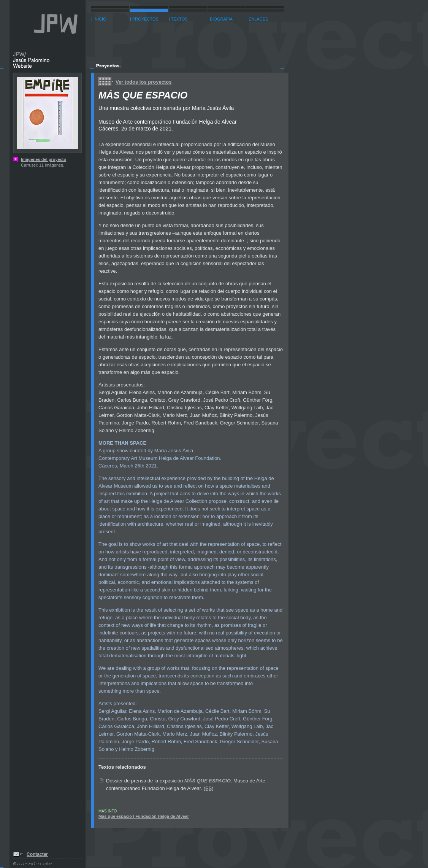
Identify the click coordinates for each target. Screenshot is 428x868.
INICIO (100, 19)
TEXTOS (179, 19)
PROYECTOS (145, 19)
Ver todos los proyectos (143, 82)
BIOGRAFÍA (221, 19)
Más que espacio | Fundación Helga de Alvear (144, 816)
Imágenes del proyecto (44, 159)
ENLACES (258, 19)
